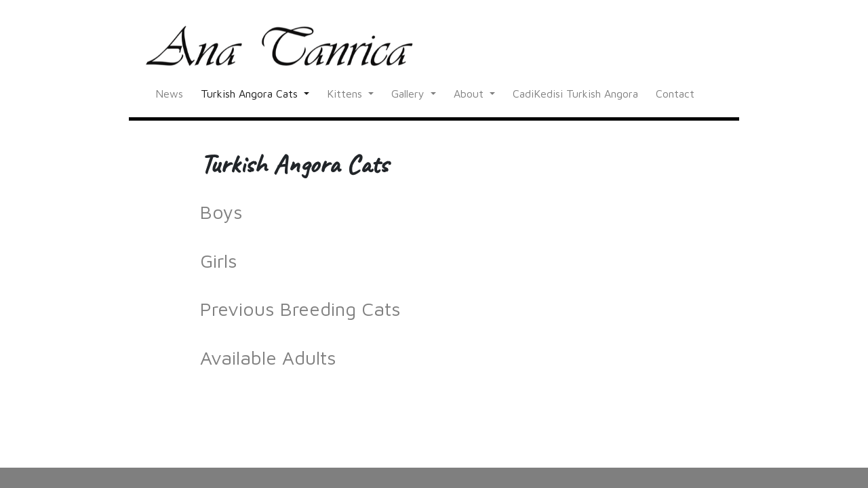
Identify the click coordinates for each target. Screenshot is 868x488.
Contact (675, 94)
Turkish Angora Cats (251, 94)
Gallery (410, 94)
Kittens (346, 94)
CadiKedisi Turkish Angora (575, 94)
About (470, 94)
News (169, 94)
